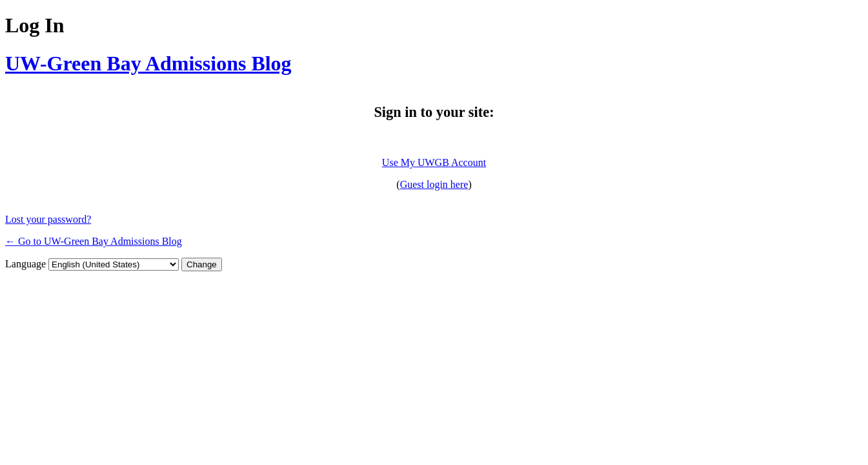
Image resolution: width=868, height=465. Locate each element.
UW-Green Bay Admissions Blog (148, 63)
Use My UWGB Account (434, 162)
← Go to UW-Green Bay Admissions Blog (94, 241)
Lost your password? (48, 219)
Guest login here (434, 184)
